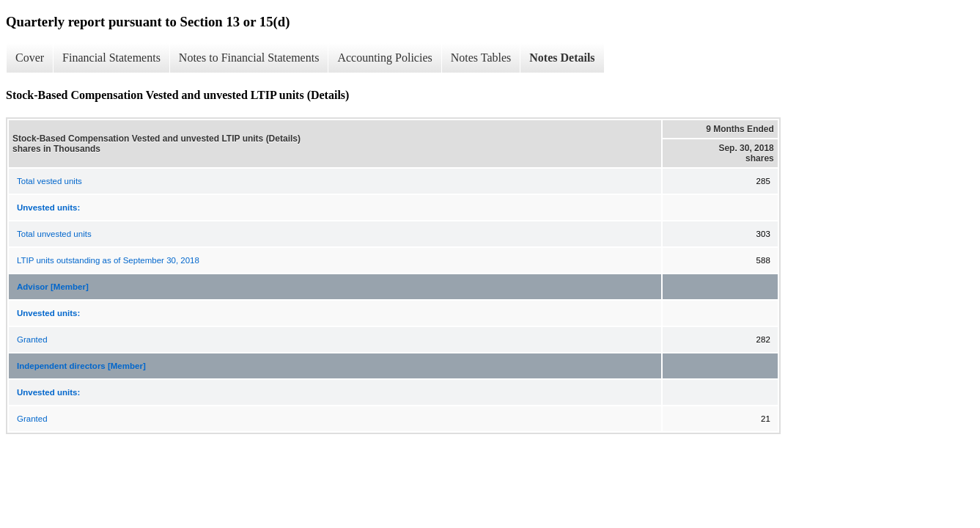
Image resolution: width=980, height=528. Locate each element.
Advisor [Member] (53, 287)
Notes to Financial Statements (249, 58)
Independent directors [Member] (81, 366)
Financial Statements (111, 58)
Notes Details (562, 58)
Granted (32, 340)
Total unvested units (54, 234)
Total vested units (49, 181)
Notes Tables (481, 58)
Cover (30, 58)
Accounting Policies (384, 58)
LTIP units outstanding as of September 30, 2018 (108, 260)
